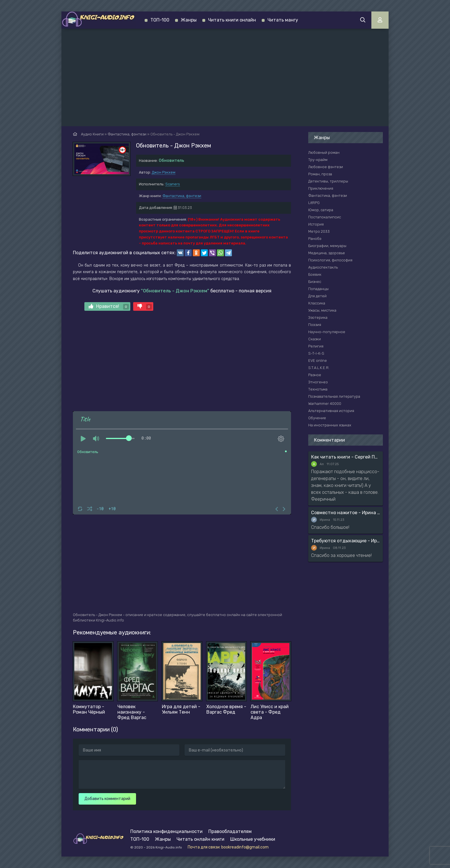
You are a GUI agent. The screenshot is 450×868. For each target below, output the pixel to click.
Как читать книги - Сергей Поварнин (346, 457)
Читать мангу (283, 20)
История (316, 224)
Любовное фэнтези (326, 167)
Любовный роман (324, 153)
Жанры (189, 20)
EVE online (318, 361)
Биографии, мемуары (327, 246)
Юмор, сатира (321, 210)
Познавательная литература (334, 396)
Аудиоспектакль (323, 267)
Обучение (317, 418)
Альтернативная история (331, 411)
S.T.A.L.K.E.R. (319, 368)
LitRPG (314, 203)
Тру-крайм (318, 160)
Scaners (173, 184)
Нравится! (109, 307)
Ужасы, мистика (322, 310)
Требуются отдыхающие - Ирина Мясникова (346, 541)
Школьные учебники (253, 839)
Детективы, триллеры (328, 181)
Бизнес (315, 282)
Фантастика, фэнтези (182, 196)
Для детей (317, 296)
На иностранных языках (330, 425)
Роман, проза (320, 174)
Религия (316, 346)
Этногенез (318, 382)
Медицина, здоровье (327, 253)
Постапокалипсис (325, 217)
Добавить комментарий (107, 799)
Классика (317, 303)
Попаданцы (318, 289)
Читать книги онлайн (232, 20)
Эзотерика (318, 318)
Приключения (321, 188)
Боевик (315, 274)
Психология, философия (330, 260)
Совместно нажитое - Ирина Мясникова (346, 513)
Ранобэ (315, 239)
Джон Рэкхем (164, 172)
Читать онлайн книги (200, 839)
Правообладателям (230, 831)
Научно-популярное (327, 332)
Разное (315, 375)
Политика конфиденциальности (166, 831)
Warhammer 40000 (325, 404)
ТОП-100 (160, 20)
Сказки (315, 339)
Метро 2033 (319, 231)
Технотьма (318, 389)
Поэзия (315, 325)
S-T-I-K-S (316, 353)
